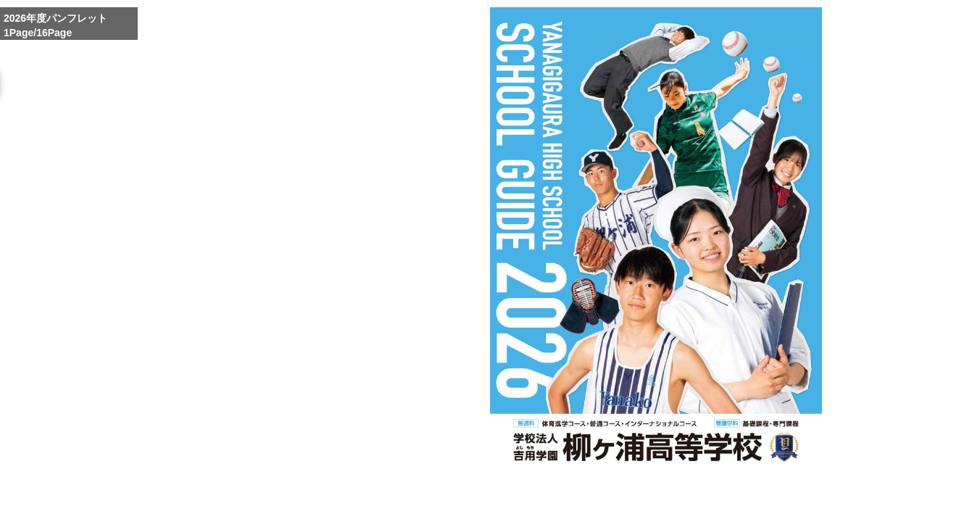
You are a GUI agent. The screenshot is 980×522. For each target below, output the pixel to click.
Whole (660, 502)
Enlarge (626, 502)
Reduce (694, 502)
